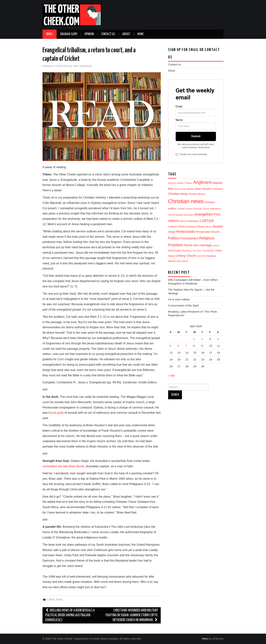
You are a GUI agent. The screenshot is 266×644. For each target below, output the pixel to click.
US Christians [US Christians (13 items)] (209, 256)
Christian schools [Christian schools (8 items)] (184, 209)
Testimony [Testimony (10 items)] (187, 251)
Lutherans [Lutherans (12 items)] (173, 227)
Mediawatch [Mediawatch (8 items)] (191, 227)
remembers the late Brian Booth (63, 466)
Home (140, 34)
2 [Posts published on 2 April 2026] (202, 339)
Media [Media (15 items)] (182, 227)
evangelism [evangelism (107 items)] (204, 214)
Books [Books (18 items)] (191, 189)
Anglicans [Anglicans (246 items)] (202, 182)
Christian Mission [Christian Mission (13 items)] (197, 194)
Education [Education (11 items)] (189, 215)
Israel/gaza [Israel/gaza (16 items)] (193, 221)
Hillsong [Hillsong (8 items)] (183, 221)
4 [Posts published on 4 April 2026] (218, 339)
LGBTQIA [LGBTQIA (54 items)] (207, 221)
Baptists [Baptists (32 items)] (218, 183)
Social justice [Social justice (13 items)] (175, 251)
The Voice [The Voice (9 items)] (197, 251)
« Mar (172, 376)
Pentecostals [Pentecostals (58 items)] (186, 232)
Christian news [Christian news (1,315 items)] (186, 201)
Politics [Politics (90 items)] (174, 238)
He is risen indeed (179, 299)
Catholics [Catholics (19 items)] (218, 189)
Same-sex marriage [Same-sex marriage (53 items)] (198, 245)
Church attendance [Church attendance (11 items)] (212, 209)
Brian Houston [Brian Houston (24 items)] (203, 189)
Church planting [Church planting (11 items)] (176, 215)
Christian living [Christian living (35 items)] (178, 194)
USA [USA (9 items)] (199, 256)
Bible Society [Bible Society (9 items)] (180, 189)
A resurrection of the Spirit (183, 306)
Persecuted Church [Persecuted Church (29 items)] (208, 232)
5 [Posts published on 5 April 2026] (170, 346)
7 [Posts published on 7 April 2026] (186, 346)
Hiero (205, 639)
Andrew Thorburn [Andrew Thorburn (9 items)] (185, 183)
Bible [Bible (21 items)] (171, 189)
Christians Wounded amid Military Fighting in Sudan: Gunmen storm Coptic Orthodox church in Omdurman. (132, 615)
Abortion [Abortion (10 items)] (172, 183)
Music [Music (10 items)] (209, 227)
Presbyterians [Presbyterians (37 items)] (189, 238)
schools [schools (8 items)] (216, 245)
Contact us (108, 34)
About (126, 34)
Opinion (89, 34)
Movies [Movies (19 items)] (201, 227)
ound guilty (56, 413)
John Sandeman (82, 66)
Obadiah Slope (69, 34)
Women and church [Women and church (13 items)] (178, 261)
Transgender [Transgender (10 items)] (208, 251)
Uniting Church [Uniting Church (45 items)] (186, 256)
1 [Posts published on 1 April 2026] (194, 339)
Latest (51, 599)
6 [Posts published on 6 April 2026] (178, 346)
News (50, 34)
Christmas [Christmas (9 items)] (197, 209)
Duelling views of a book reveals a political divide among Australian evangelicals (70, 615)
